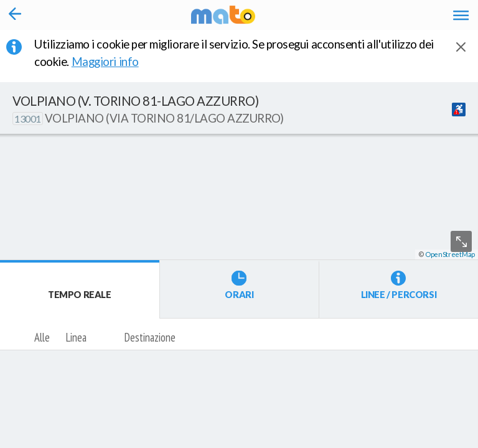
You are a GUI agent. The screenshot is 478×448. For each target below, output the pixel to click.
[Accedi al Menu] (461, 15)
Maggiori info (113, 62)
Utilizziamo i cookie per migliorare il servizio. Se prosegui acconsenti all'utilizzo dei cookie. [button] (234, 53)
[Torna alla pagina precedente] (15, 15)
